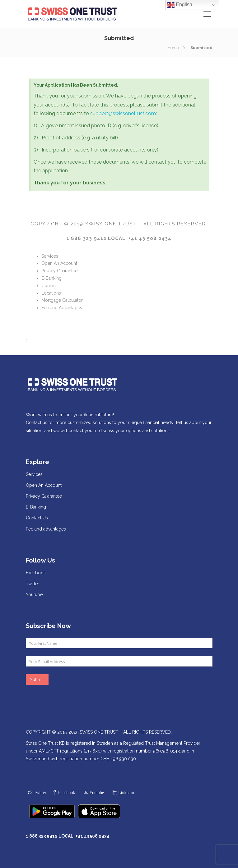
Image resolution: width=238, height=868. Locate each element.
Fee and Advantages (62, 308)
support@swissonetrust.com (123, 113)
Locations (51, 293)
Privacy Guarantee (59, 271)
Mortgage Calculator (62, 300)
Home (173, 48)
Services (50, 256)
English (180, 5)
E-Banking (51, 278)
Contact (49, 286)
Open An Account (59, 263)
